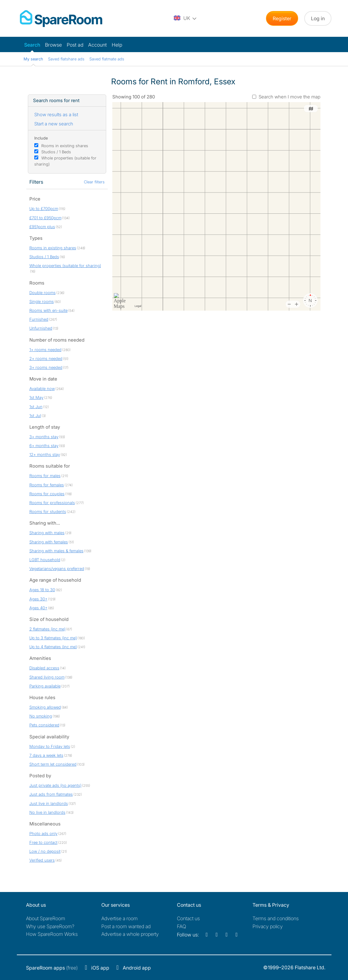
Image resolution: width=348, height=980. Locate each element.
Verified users (42, 860)
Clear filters (94, 182)
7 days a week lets (46, 755)
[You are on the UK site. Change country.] (185, 18)
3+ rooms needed (46, 367)
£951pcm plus (42, 227)
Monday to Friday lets (50, 746)
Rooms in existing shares (65, 146)
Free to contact (43, 842)
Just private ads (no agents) (55, 785)
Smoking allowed (45, 707)
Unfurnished (41, 328)
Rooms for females (47, 485)
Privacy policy (268, 926)
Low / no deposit (45, 851)
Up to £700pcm (44, 209)
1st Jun (36, 407)
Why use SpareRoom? (50, 926)
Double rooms (43, 293)
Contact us (188, 918)
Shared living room (47, 677)
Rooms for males (45, 476)
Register (282, 18)
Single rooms (42, 301)
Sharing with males (47, 533)
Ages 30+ (38, 599)
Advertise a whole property (130, 934)
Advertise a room (120, 918)
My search (33, 59)
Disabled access (44, 668)
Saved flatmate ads (107, 59)
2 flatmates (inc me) (47, 629)
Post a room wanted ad (126, 926)
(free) (52, 968)
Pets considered (44, 725)
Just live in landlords (49, 803)
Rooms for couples (47, 494)
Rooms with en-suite (49, 310)
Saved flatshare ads (66, 59)
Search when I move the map (290, 97)
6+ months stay (44, 446)
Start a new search (54, 124)
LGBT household (45, 560)
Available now (42, 389)
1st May (36, 397)
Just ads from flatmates (51, 794)
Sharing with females (49, 542)
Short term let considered (53, 764)
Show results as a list (56, 115)
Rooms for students (48, 511)
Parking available (45, 686)
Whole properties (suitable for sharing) (65, 266)
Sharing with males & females (56, 551)
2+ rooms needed (46, 358)
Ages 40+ (38, 608)
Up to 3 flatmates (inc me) (53, 638)
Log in (318, 18)
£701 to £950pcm (45, 218)
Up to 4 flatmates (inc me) (53, 647)
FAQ (181, 926)
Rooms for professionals (52, 503)
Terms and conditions (276, 918)
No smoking (41, 716)
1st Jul (35, 415)
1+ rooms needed (45, 350)
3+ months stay (44, 437)
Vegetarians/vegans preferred (57, 568)
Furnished (39, 319)
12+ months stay (45, 454)
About (46, 918)
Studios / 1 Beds (56, 152)
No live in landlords (47, 812)
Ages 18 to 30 (42, 590)
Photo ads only (43, 833)
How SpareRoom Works (52, 934)
